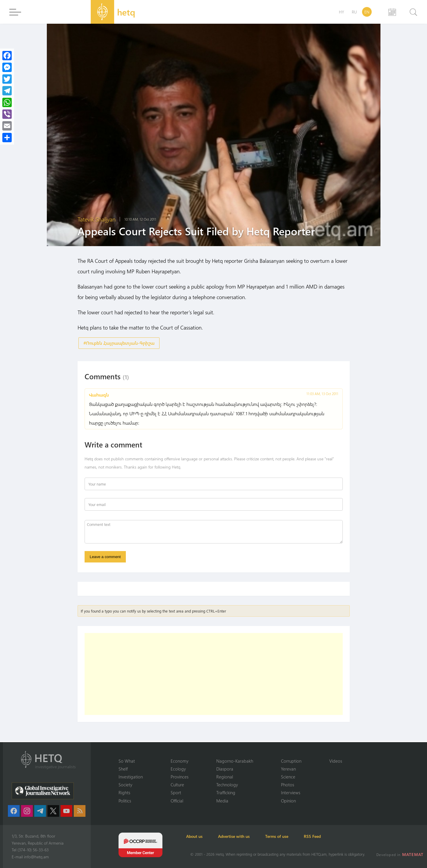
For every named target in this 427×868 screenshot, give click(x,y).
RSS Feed (326, 836)
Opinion (288, 800)
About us (198, 836)
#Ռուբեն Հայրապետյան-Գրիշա (119, 343)
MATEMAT (413, 854)
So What (127, 760)
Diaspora (225, 768)
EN (367, 12)
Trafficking (226, 792)
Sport (176, 792)
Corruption (291, 760)
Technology (227, 784)
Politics (125, 800)
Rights (124, 792)
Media (222, 800)
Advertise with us (241, 836)
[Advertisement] (214, 676)
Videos (336, 760)
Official (177, 800)
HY (342, 12)
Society (125, 784)
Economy (180, 760)
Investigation (131, 776)
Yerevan (288, 768)
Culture (177, 784)
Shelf (123, 768)
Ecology (178, 768)
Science (288, 776)
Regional (225, 776)
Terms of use (287, 836)
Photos (288, 784)
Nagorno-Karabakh (235, 760)
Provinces (180, 776)
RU (354, 12)
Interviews (291, 792)
